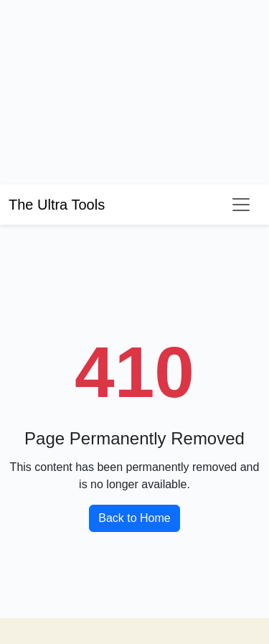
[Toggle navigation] (241, 205)
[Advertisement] (108, 90)
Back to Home (134, 518)
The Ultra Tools (57, 205)
